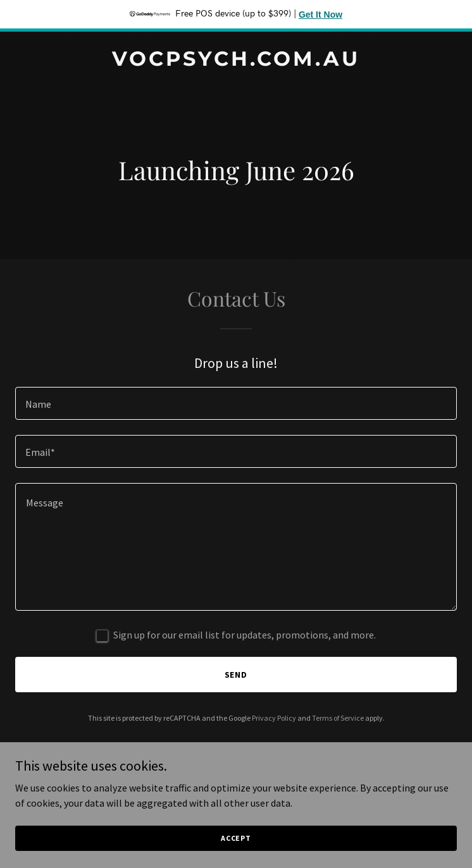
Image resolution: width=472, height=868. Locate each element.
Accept (236, 838)
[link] (236, 62)
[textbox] (236, 403)
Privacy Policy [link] (274, 718)
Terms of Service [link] (338, 718)
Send (236, 675)
